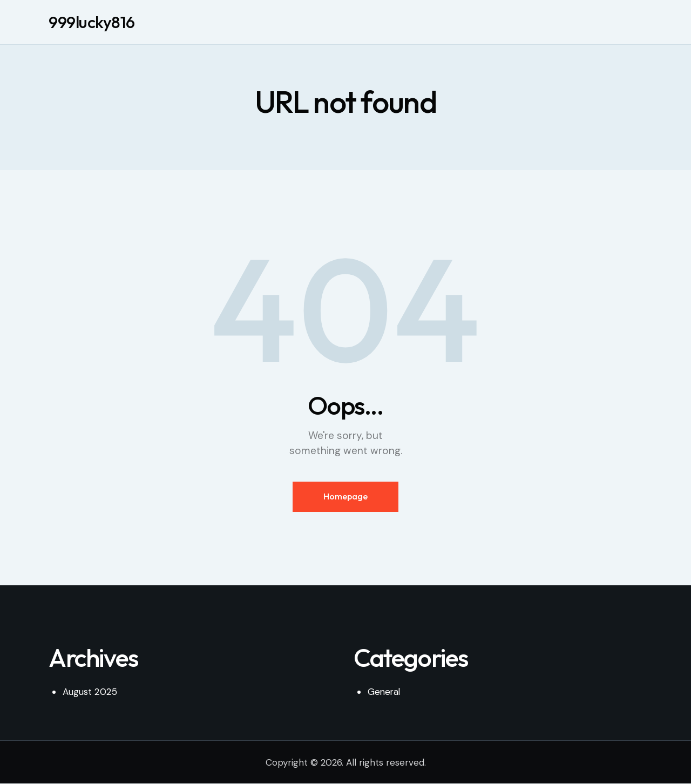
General (385, 692)
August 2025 (89, 692)
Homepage (345, 496)
